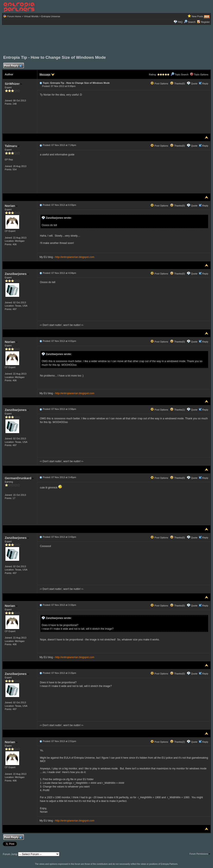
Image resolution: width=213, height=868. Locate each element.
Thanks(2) (177, 742)
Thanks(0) (177, 84)
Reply (205, 84)
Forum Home (14, 16)
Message (45, 74)
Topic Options (199, 74)
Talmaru (12, 146)
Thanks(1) (177, 410)
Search (190, 22)
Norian (11, 206)
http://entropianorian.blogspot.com (75, 257)
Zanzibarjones (17, 274)
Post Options (159, 84)
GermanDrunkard (19, 478)
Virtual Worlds (31, 16)
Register (205, 22)
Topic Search (180, 74)
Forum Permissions (200, 854)
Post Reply (13, 66)
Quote (194, 84)
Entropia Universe (51, 16)
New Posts (197, 16)
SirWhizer (13, 84)
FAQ (180, 22)
